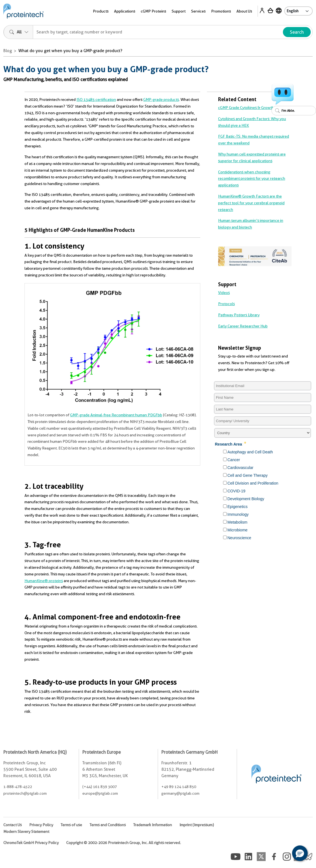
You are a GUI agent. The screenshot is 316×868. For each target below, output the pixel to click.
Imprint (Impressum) (197, 825)
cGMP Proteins (153, 11)
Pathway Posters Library (239, 315)
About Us (244, 11)
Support (179, 11)
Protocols (226, 304)
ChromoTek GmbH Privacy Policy (31, 843)
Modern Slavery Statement (26, 831)
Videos (224, 293)
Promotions (221, 11)
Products (101, 11)
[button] (300, 853)
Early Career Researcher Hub (243, 326)
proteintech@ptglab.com (25, 793)
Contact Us (13, 825)
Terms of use (71, 825)
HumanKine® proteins (44, 581)
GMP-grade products (161, 99)
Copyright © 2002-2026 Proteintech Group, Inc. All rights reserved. (124, 843)
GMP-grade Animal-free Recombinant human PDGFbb (116, 415)
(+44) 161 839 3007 (100, 787)
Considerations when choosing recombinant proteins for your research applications (252, 179)
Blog (8, 51)
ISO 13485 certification (96, 99)
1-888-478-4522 (18, 787)
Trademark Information (153, 825)
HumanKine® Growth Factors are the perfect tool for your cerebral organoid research (251, 203)
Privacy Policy (41, 825)
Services (198, 11)
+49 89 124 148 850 (179, 787)
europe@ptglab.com (100, 793)
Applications (125, 11)
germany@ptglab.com (180, 793)
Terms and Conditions (108, 825)
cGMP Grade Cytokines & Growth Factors (253, 108)
